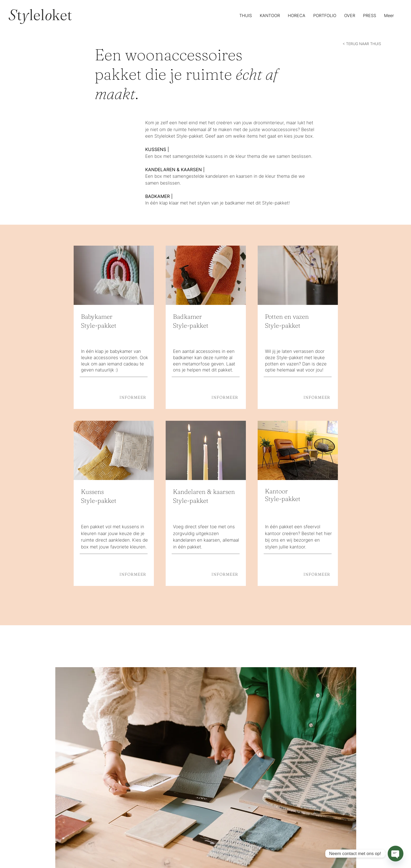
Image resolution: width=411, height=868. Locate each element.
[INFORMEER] (130, 397)
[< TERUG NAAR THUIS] (362, 44)
